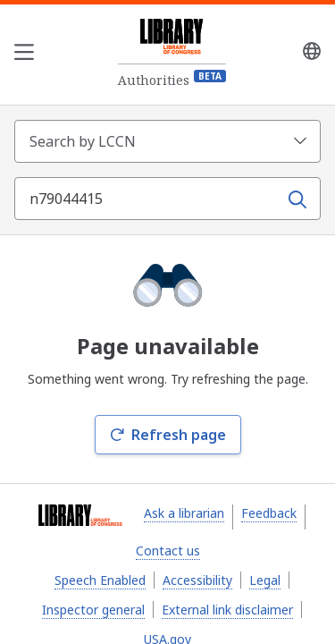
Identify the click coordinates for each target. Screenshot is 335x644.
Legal (265, 580)
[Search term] (148, 199)
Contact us (168, 551)
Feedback (269, 513)
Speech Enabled (100, 580)
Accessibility (197, 580)
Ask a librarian (184, 513)
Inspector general (93, 610)
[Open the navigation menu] (24, 55)
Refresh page (168, 435)
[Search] (298, 198)
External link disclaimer (227, 610)
